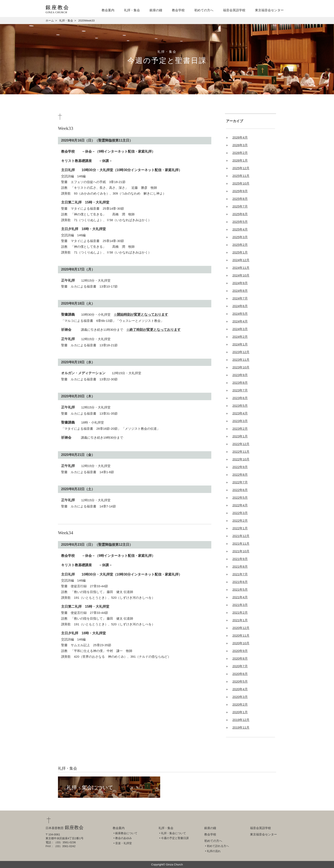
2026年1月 (240, 160)
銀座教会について (126, 833)
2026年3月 (240, 145)
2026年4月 (240, 137)
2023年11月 (241, 360)
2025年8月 (240, 199)
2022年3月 (240, 513)
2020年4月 (240, 689)
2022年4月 (240, 505)
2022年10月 (241, 459)
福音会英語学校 (234, 10)
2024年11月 (241, 268)
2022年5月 (240, 498)
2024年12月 (241, 260)
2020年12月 (241, 628)
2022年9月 (240, 467)
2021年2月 (240, 612)
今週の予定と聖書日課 (175, 838)
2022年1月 (240, 528)
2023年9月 (240, 375)
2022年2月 (240, 521)
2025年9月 (240, 191)
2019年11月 (241, 727)
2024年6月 (240, 306)
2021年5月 (240, 589)
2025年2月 (240, 245)
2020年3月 (240, 697)
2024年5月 (240, 314)
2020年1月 (240, 712)
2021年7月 (240, 574)
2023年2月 (240, 429)
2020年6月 (240, 674)
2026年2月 (240, 153)
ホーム (50, 21)
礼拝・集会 (132, 10)
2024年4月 (240, 321)
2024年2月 (240, 337)
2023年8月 (240, 383)
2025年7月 (240, 206)
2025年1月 (240, 252)
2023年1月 (240, 436)
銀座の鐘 (156, 10)
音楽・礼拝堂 (124, 843)
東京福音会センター (269, 10)
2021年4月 (240, 597)
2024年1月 (240, 344)
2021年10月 (241, 551)
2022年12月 (241, 444)
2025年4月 (240, 229)
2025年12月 (241, 168)
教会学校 (178, 10)
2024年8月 (240, 291)
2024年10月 (241, 275)
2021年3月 (240, 605)
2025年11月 (241, 176)
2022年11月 (241, 452)
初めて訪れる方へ (218, 846)
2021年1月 (240, 620)
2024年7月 (240, 298)
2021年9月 (240, 559)
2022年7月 (240, 482)
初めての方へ (204, 10)
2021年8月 (240, 566)
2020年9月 (240, 651)
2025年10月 (241, 183)
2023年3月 (240, 421)
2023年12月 (241, 352)
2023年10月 (241, 367)
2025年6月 (240, 214)
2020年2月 (240, 704)
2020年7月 (240, 666)
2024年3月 (240, 329)
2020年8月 (240, 658)
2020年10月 (241, 643)
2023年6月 (240, 398)
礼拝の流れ (214, 851)
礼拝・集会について (90, 787)
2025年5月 (240, 222)
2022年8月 (240, 475)
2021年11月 (241, 544)
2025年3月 (240, 237)
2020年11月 (241, 635)
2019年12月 (241, 720)
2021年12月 (241, 536)
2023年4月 (240, 413)
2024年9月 (240, 283)
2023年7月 (240, 390)
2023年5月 (240, 406)
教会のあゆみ (124, 838)
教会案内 (108, 10)
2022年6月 (240, 490)
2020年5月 (240, 681)
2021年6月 (240, 582)
